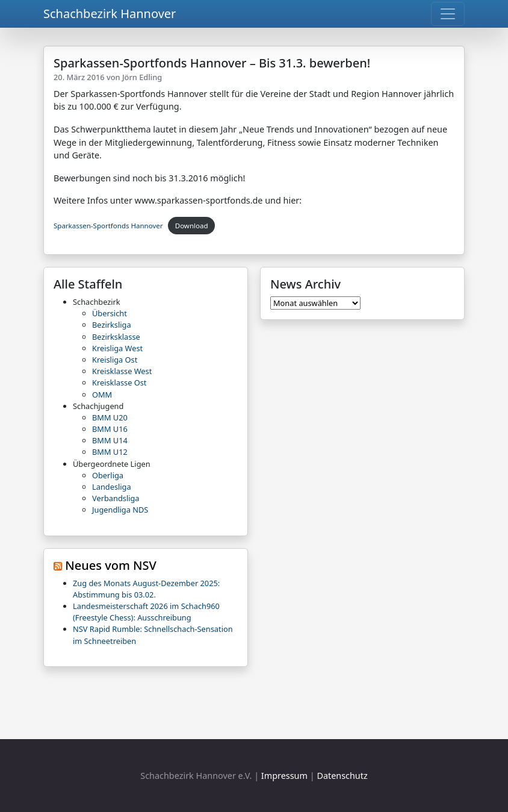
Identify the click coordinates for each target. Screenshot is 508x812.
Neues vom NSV (111, 565)
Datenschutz (342, 776)
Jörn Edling (142, 77)
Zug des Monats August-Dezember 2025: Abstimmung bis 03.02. (146, 589)
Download (192, 226)
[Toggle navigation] (448, 14)
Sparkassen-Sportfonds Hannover (108, 226)
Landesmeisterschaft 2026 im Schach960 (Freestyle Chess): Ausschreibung (146, 612)
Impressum (284, 776)
